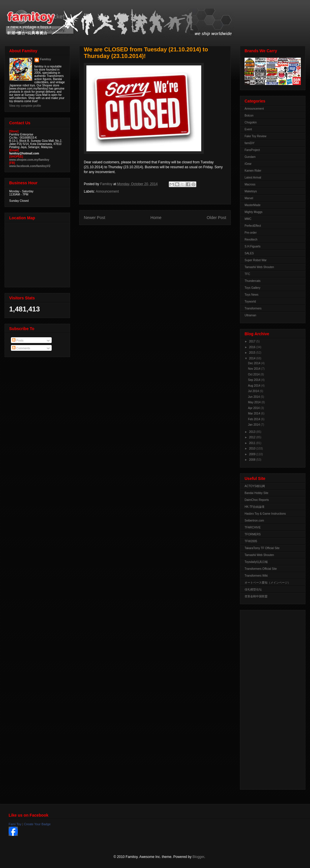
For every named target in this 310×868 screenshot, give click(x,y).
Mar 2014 (254, 413)
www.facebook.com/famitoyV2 (30, 166)
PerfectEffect (253, 226)
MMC (248, 219)
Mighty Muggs (253, 212)
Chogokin (251, 122)
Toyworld (250, 302)
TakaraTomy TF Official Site (262, 548)
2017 (252, 341)
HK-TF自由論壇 (254, 507)
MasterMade (253, 205)
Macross (250, 184)
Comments (21, 348)
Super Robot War (256, 260)
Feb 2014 (254, 419)
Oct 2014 (254, 374)
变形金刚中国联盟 (256, 596)
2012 (252, 437)
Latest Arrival (253, 178)
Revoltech (251, 240)
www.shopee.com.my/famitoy (29, 160)
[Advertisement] (268, 698)
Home (156, 218)
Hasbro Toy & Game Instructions (265, 514)
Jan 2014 (254, 425)
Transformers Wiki (256, 576)
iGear (248, 164)
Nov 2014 (255, 369)
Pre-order (251, 233)
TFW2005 (251, 541)
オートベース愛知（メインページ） (268, 583)
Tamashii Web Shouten (259, 267)
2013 (252, 432)
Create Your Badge (37, 824)
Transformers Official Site (261, 569)
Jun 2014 (254, 397)
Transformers (253, 308)
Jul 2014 (254, 391)
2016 (252, 347)
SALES (249, 253)
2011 (252, 443)
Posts (18, 341)
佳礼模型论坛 (253, 589)
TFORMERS (253, 534)
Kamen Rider (253, 171)
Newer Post (94, 218)
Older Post (216, 218)
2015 (252, 353)
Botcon (249, 116)
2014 (252, 358)
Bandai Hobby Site (256, 493)
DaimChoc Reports (257, 500)
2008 (252, 460)
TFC (247, 274)
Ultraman (250, 315)
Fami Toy (15, 824)
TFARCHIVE (253, 527)
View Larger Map (38, 253)
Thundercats (253, 281)
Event (248, 129)
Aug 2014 (255, 386)
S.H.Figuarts (253, 246)
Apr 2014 (254, 408)
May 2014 (255, 402)
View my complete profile (25, 106)
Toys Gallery (252, 288)
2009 (252, 454)
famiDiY (250, 143)
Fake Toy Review (255, 136)
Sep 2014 (255, 380)
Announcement (107, 191)
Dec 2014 (255, 363)
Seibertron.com (254, 521)
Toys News (251, 295)
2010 (252, 448)
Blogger (198, 857)
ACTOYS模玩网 (255, 486)
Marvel (249, 198)
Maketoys (251, 191)
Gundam (250, 157)
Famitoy (46, 59)
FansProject (252, 150)
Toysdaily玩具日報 (256, 562)
